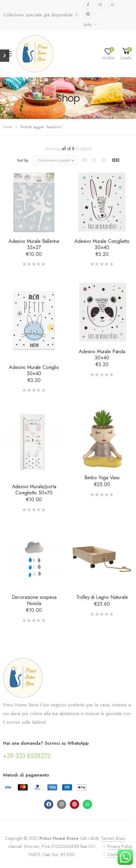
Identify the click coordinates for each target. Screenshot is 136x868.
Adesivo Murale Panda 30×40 (102, 355)
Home (8, 127)
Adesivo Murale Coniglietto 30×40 (102, 244)
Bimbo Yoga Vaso (102, 478)
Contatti (114, 854)
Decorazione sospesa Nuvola (34, 600)
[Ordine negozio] (56, 160)
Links (88, 24)
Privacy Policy (120, 846)
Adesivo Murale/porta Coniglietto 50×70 (34, 490)
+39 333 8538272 (27, 756)
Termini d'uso (113, 838)
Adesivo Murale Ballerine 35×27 (34, 244)
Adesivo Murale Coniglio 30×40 (34, 370)
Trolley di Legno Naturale (102, 597)
